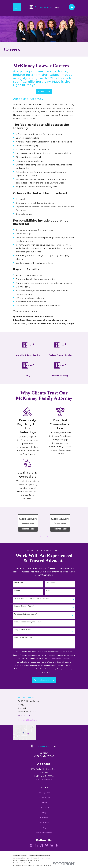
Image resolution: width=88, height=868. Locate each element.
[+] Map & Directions (28, 728)
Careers (44, 826)
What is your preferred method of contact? (32, 607)
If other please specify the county (28, 630)
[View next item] (47, 545)
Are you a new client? (23, 638)
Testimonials (44, 806)
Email (48, 599)
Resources (44, 831)
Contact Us (44, 816)
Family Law (44, 801)
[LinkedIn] (36, 853)
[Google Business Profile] (52, 853)
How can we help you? (23, 646)
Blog (44, 821)
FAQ (44, 836)
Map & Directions (44, 788)
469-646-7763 (25, 724)
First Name (19, 591)
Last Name (50, 591)
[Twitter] (47, 853)
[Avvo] (41, 853)
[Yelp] (57, 853)
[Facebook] (31, 853)
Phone (17, 599)
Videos (44, 811)
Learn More (44, 92)
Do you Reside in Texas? (24, 614)
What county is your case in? (26, 622)
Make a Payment (44, 841)
